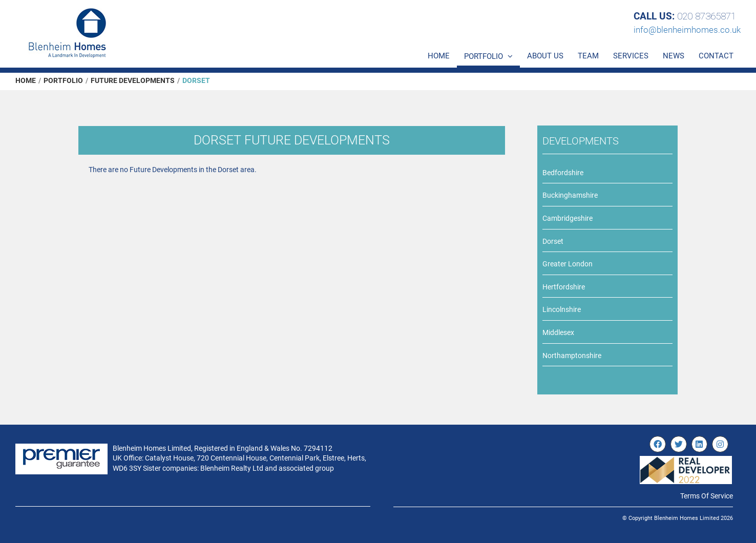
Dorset (553, 241)
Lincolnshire (562, 309)
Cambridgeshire (568, 218)
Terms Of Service (707, 496)
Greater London (568, 264)
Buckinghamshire (570, 195)
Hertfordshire (564, 287)
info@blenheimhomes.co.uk (687, 30)
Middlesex (558, 332)
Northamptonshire (572, 356)
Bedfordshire (563, 173)
